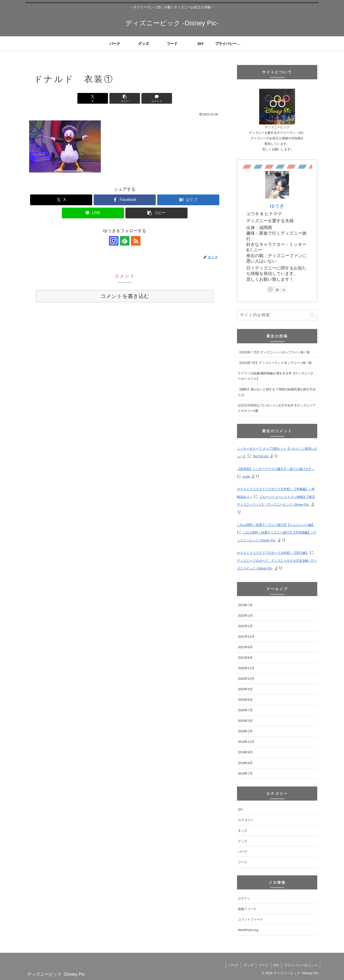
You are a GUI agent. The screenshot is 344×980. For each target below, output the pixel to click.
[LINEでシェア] (93, 213)
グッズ (248, 965)
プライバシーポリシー (301, 965)
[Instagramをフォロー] (114, 241)
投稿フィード (247, 909)
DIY (276, 965)
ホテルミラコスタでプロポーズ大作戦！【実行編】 (273, 553)
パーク (233, 965)
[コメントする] (157, 98)
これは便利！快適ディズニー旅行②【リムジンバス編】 (276, 525)
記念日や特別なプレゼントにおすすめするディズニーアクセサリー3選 (277, 408)
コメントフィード (250, 919)
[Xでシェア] (93, 98)
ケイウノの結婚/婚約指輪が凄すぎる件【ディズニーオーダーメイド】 (276, 376)
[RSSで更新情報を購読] (136, 241)
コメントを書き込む (125, 296)
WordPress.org (248, 930)
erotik (246, 477)
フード (263, 965)
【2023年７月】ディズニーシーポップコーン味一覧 (274, 352)
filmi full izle (261, 456)
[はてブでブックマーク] (188, 200)
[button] (125, 98)
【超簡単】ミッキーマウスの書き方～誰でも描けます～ (276, 469)
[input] (277, 315)
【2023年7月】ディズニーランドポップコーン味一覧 (275, 363)
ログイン (244, 898)
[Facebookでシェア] (125, 200)
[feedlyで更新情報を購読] (125, 241)
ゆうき (277, 206)
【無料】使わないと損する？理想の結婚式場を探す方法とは (277, 392)
